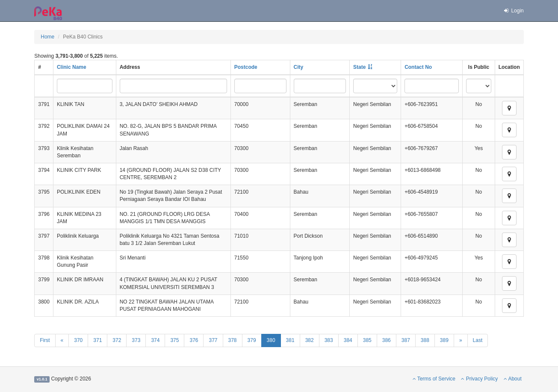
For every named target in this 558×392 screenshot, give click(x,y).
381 (290, 340)
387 (406, 340)
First (45, 340)
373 (136, 340)
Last (478, 340)
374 (155, 340)
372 (117, 340)
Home (47, 37)
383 (329, 340)
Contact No (418, 67)
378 (233, 340)
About (513, 379)
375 (174, 340)
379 (252, 340)
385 (367, 340)
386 (387, 340)
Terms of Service (434, 379)
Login (514, 11)
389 (444, 340)
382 (310, 340)
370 (78, 340)
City (299, 67)
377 (213, 340)
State (359, 67)
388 (425, 340)
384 (348, 340)
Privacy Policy (479, 379)
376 (194, 340)
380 (271, 340)
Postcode (246, 67)
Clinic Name (72, 67)
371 (97, 340)
